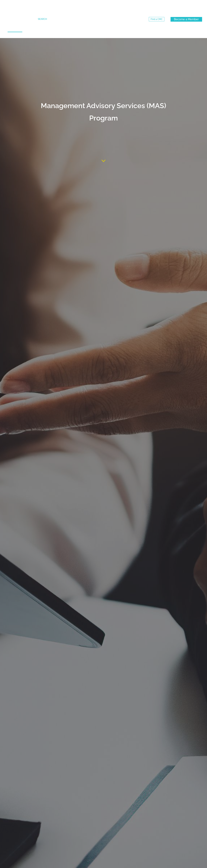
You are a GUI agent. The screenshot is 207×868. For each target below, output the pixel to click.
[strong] (15, 35)
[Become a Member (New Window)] (186, 19)
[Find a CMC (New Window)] (157, 19)
